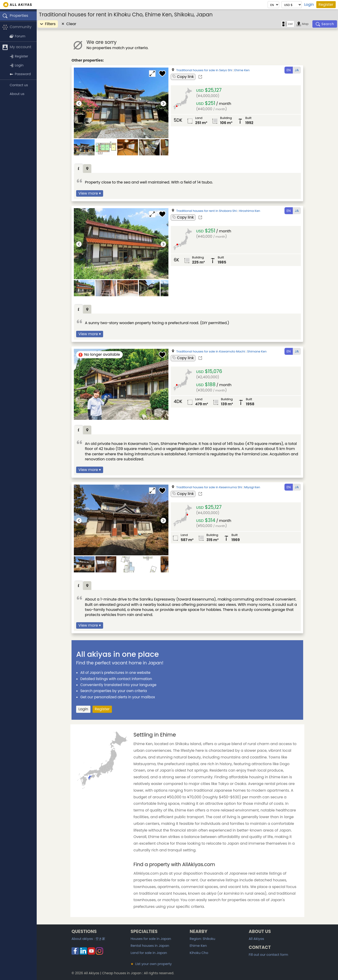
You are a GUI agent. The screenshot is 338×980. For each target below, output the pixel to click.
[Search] (325, 24)
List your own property (151, 964)
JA (297, 70)
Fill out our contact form (268, 955)
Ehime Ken (242, 70)
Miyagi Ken (252, 487)
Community (17, 27)
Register (326, 4)
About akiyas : (88, 939)
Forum (18, 36)
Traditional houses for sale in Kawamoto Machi (211, 351)
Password (20, 74)
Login (309, 5)
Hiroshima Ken (250, 211)
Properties (15, 16)
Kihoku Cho (199, 953)
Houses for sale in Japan (151, 939)
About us (17, 94)
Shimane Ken (257, 351)
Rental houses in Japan (150, 946)
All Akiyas (256, 939)
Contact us (19, 85)
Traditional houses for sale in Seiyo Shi (204, 70)
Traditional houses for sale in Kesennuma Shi (209, 487)
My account (17, 47)
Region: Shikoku (202, 939)
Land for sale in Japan (149, 953)
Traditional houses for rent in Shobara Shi (206, 211)
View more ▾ (90, 193)
